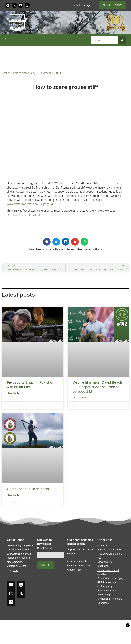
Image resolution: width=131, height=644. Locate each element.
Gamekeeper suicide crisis (28, 489)
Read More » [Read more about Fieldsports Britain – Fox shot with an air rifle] (14, 393)
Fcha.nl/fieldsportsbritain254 (24, 215)
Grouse (6, 73)
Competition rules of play (111, 578)
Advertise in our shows (109, 550)
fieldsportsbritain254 (26, 73)
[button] (48, 40)
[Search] (122, 40)
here (15, 570)
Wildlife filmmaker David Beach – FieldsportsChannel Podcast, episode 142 (97, 387)
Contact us (103, 545)
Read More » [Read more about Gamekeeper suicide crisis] (14, 495)
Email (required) (48, 549)
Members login (82, 5)
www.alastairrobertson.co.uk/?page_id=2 (31, 204)
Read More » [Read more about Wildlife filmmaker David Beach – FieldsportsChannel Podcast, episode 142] (80, 398)
